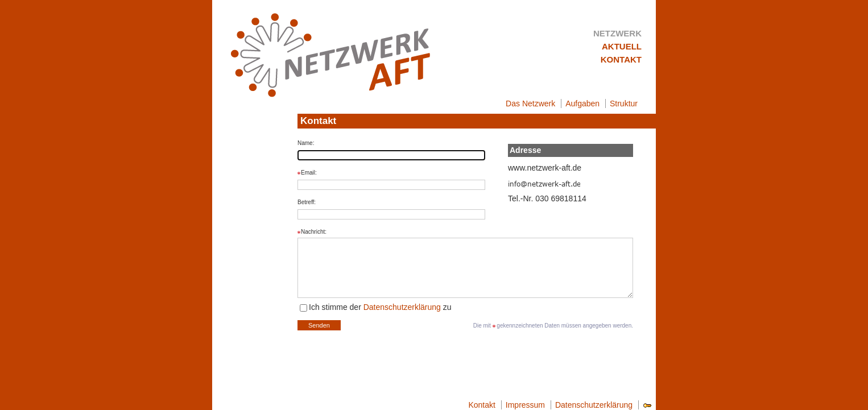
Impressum (525, 405)
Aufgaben (582, 103)
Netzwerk (617, 33)
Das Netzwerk (530, 103)
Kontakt (621, 59)
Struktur (624, 103)
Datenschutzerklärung (402, 307)
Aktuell (622, 46)
